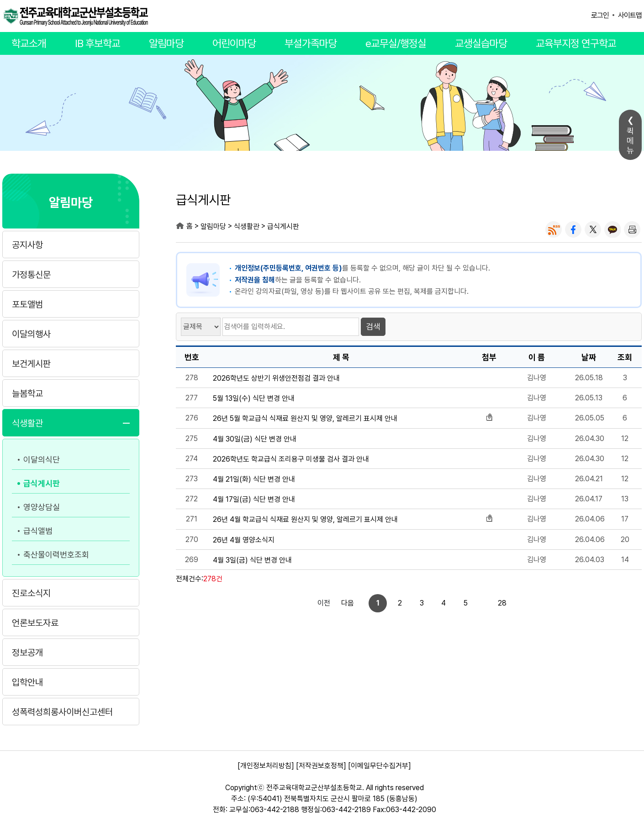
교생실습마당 (481, 43)
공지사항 (27, 245)
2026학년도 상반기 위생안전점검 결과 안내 (276, 378)
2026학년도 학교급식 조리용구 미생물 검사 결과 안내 (291, 459)
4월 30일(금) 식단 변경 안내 (255, 439)
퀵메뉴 (630, 141)
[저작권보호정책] (321, 766)
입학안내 (27, 682)
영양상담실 (42, 507)
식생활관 (27, 423)
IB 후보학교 (98, 43)
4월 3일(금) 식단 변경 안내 (252, 560)
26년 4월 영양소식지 (244, 540)
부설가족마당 (311, 43)
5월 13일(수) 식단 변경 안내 (254, 399)
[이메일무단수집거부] (380, 766)
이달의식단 (42, 460)
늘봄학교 (27, 393)
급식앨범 (38, 531)
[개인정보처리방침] (266, 766)
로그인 (600, 15)
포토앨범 (27, 304)
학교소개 (29, 43)
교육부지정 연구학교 (576, 43)
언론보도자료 (35, 623)
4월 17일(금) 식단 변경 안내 (254, 500)
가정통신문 (31, 275)
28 (471, 603)
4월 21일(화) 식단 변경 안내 (254, 479)
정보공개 (27, 653)
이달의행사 (31, 334)
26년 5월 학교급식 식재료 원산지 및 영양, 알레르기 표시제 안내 (305, 419)
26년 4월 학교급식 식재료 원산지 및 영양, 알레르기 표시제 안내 (305, 520)
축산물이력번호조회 (56, 555)
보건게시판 (31, 364)
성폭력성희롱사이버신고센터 (62, 712)
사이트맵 (630, 15)
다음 (494, 603)
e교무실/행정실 (396, 43)
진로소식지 (31, 593)
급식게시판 (42, 483)
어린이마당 (234, 43)
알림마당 (166, 43)
